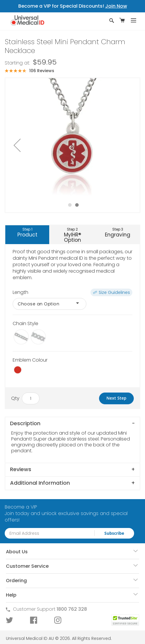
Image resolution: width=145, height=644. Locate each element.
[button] (17, 145)
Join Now (116, 6)
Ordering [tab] (16, 581)
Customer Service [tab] (27, 566)
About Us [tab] (17, 552)
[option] (21, 337)
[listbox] (72, 304)
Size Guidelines (114, 292)
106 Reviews (42, 71)
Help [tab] (11, 595)
